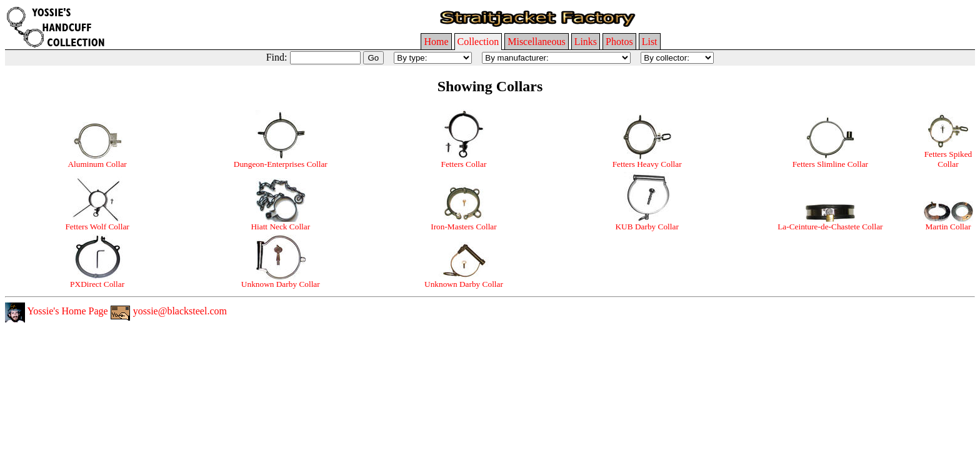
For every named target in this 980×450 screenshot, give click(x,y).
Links (586, 42)
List (650, 42)
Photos (619, 42)
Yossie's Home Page (57, 311)
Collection (478, 42)
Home (436, 42)
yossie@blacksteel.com (169, 311)
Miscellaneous (536, 42)
